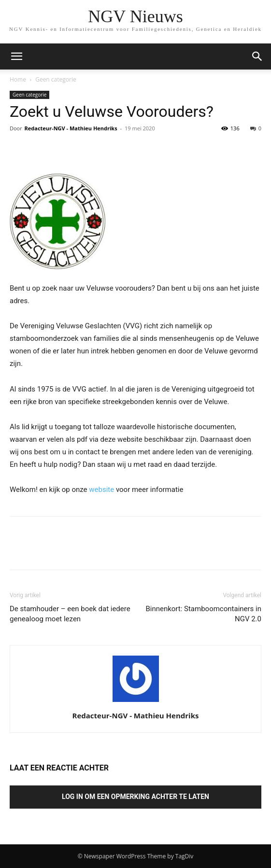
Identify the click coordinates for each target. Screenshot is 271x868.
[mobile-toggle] (16, 56)
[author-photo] (136, 702)
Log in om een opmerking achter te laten (135, 797)
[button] (257, 56)
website (101, 490)
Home (18, 79)
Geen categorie (56, 79)
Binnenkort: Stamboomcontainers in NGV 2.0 (203, 614)
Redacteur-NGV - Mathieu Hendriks (71, 128)
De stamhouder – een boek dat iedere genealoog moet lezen (70, 614)
